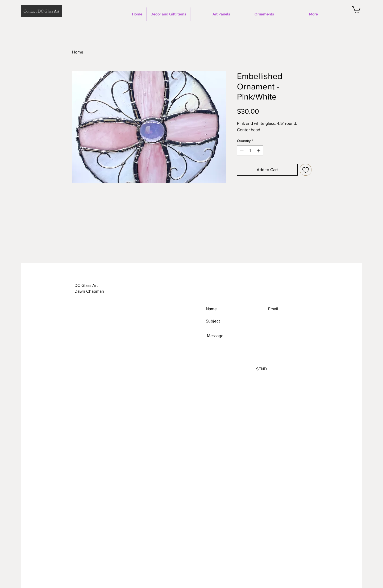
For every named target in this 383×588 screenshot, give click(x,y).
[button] (356, 9)
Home (78, 52)
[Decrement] (241, 150)
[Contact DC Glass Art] (41, 11)
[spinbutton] (250, 150)
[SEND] (261, 369)
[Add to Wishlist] (306, 170)
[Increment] (259, 150)
